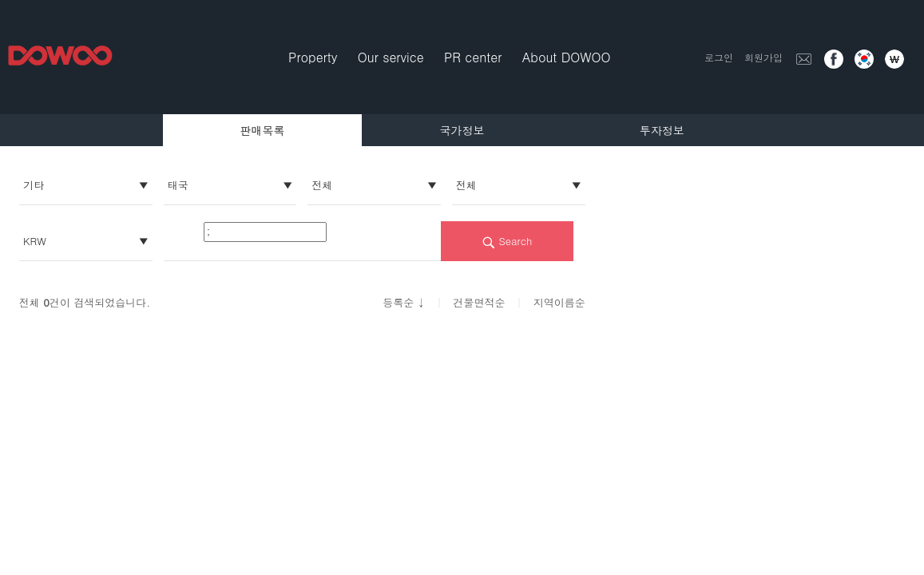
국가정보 (462, 130)
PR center (473, 57)
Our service (391, 57)
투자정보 (662, 130)
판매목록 (262, 130)
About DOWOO (567, 57)
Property (313, 57)
